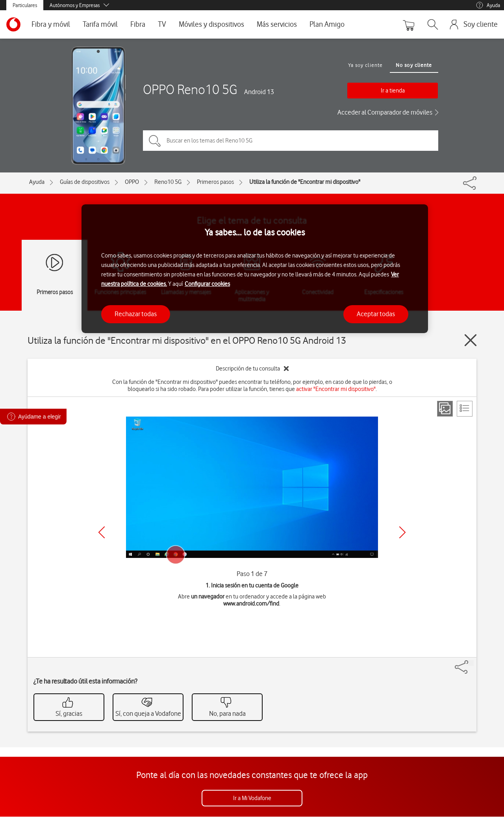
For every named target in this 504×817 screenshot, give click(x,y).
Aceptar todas (376, 314)
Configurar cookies (207, 284)
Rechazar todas (136, 314)
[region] (255, 269)
